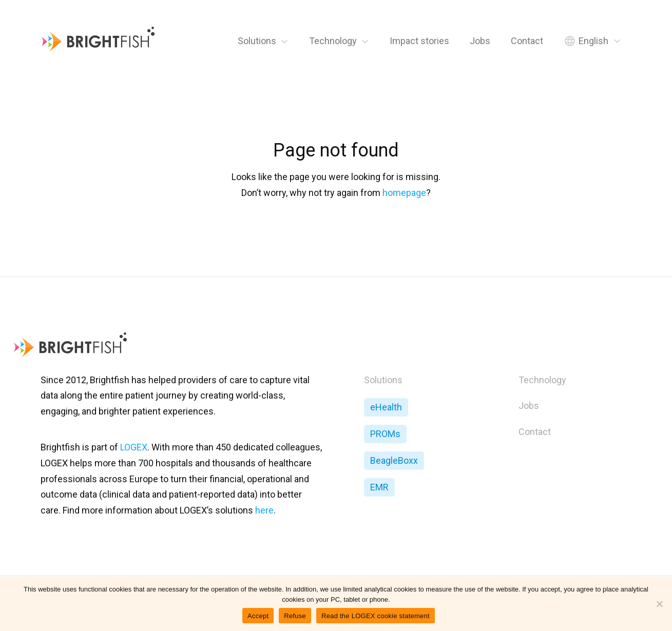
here (264, 510)
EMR (379, 487)
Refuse (295, 616)
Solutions (257, 41)
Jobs (480, 41)
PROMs (385, 434)
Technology (333, 41)
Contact (527, 41)
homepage (404, 193)
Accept (258, 616)
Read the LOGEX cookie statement (376, 616)
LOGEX (134, 447)
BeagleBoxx (394, 460)
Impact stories (419, 41)
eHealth (386, 407)
